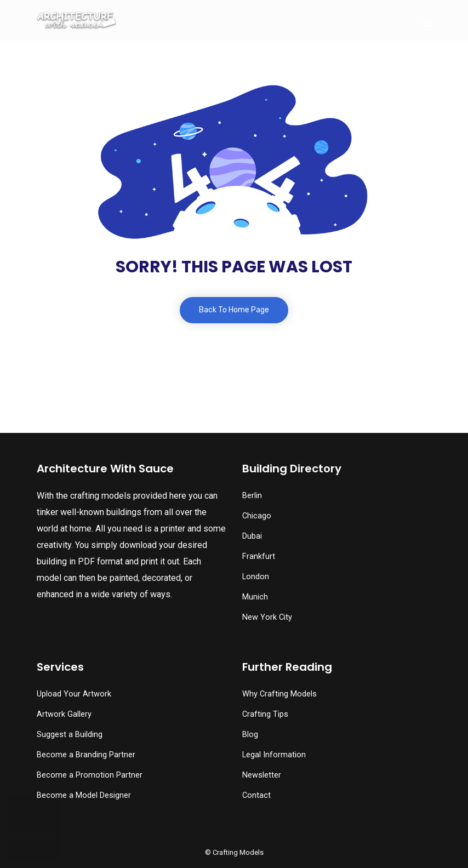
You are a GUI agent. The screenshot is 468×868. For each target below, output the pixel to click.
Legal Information (274, 755)
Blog (250, 735)
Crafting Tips (265, 714)
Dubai (252, 536)
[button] (34, 838)
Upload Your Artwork (74, 694)
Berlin (252, 496)
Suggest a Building (70, 735)
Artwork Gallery (64, 714)
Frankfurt (259, 556)
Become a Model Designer (84, 795)
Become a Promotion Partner (90, 775)
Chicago (257, 516)
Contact (256, 795)
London (256, 577)
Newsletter (262, 775)
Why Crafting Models (279, 694)
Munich (255, 597)
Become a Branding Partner (86, 755)
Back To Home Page (234, 310)
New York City (267, 617)
